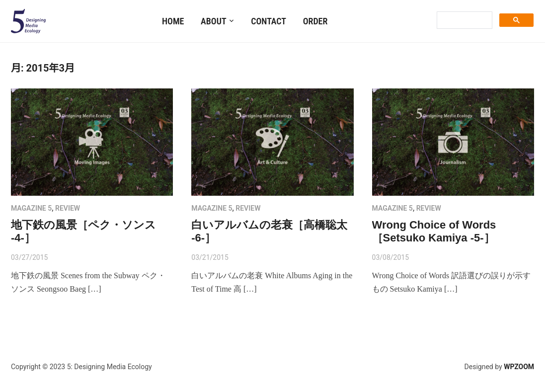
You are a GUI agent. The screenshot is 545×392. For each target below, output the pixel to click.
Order (315, 21)
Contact (269, 21)
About (213, 21)
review (68, 208)
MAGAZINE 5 (31, 208)
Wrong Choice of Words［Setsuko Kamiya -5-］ (434, 231)
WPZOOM (519, 367)
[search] (464, 20)
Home (173, 21)
